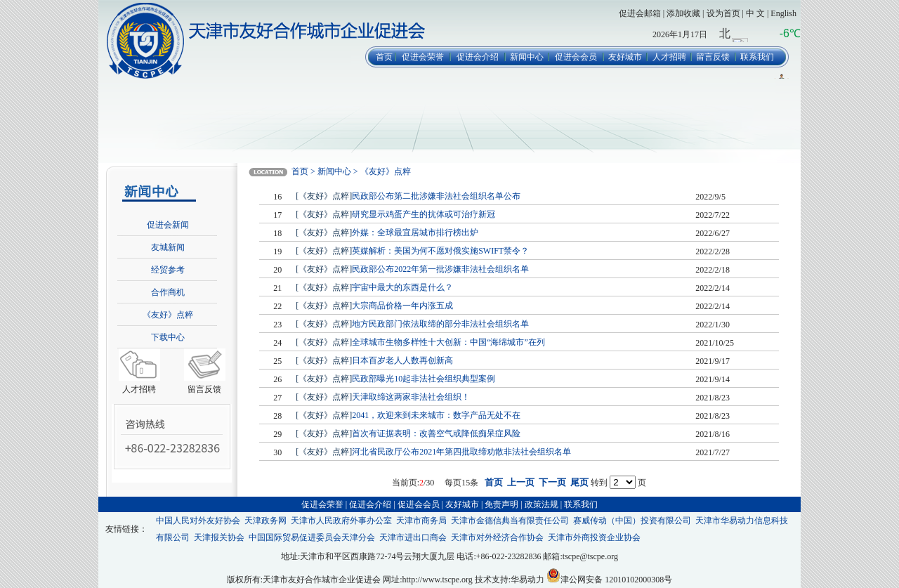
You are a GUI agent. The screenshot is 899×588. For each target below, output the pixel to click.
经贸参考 (168, 270)
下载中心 (168, 337)
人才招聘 (669, 57)
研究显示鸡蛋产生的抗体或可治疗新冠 (424, 214)
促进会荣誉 (423, 57)
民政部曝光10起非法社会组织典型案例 (424, 379)
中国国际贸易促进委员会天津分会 (312, 537)
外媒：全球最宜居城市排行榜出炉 (415, 233)
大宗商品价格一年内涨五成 (402, 306)
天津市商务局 (421, 521)
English (783, 13)
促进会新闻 (168, 225)
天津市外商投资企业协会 (594, 537)
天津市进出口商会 (413, 537)
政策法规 (542, 504)
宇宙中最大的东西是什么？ (402, 287)
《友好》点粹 (168, 315)
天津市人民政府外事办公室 (341, 521)
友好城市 (625, 57)
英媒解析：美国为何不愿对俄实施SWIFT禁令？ (440, 251)
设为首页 (723, 13)
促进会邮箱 (640, 13)
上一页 (521, 482)
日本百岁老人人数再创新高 (402, 360)
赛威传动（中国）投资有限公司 (632, 521)
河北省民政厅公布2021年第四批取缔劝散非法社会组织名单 (461, 452)
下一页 (552, 482)
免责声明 (501, 504)
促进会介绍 (478, 57)
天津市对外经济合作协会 (497, 537)
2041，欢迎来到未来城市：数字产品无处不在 (436, 415)
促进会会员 (576, 57)
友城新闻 (168, 247)
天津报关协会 (219, 537)
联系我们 (757, 57)
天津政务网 (265, 521)
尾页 (579, 482)
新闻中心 (527, 57)
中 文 (755, 13)
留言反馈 (713, 57)
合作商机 (168, 292)
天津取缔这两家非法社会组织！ (411, 397)
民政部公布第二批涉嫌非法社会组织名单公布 (436, 196)
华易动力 (527, 580)
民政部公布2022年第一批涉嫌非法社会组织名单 (440, 269)
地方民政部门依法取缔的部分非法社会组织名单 (440, 324)
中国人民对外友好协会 (198, 521)
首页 (384, 57)
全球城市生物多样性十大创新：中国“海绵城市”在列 (448, 342)
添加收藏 (683, 13)
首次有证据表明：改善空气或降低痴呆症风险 (436, 433)
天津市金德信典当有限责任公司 (510, 521)
